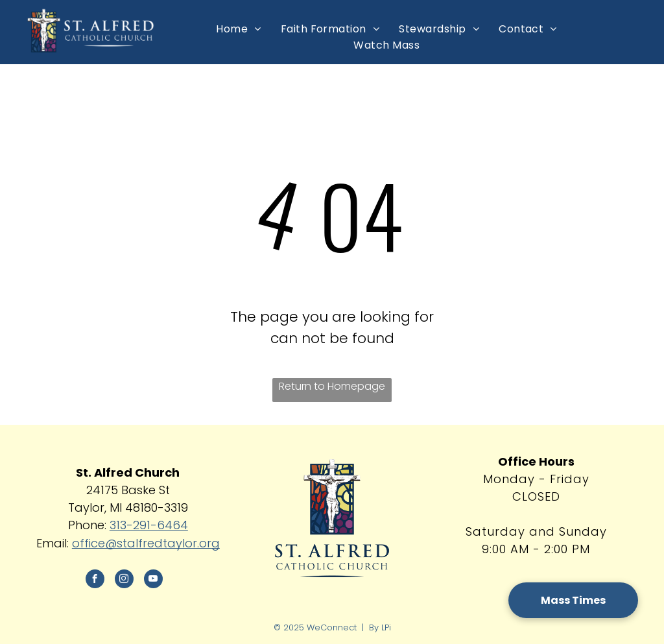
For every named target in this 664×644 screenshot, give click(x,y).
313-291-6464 (149, 525)
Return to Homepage (332, 386)
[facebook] (95, 580)
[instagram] (124, 580)
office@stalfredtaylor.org (146, 543)
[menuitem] (238, 29)
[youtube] (153, 580)
